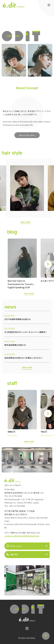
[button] (48, 264)
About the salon (27, 135)
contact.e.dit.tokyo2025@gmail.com (22, 536)
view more (25, 222)
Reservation (14, 546)
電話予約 (12, 555)
